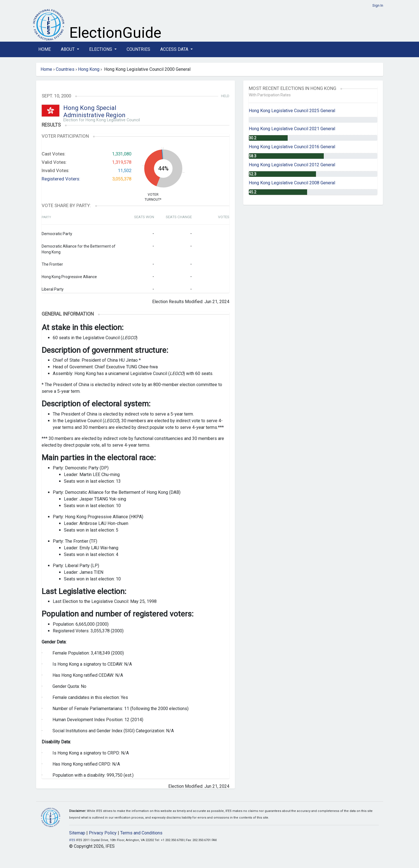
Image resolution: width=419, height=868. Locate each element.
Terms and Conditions (141, 833)
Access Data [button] (175, 49)
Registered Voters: (61, 179)
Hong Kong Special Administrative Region (94, 111)
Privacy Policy (103, 833)
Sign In (378, 5)
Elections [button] (101, 49)
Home (45, 49)
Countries (138, 49)
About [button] (68, 49)
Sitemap (77, 833)
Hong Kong (89, 69)
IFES (72, 840)
